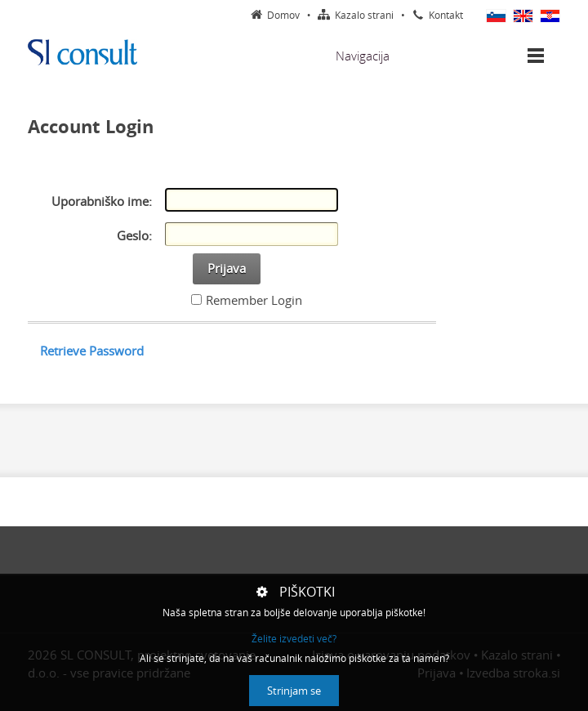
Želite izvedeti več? (294, 639)
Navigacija (363, 56)
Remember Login (254, 300)
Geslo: (134, 235)
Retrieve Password (92, 351)
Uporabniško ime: (102, 201)
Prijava (227, 268)
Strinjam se (294, 691)
